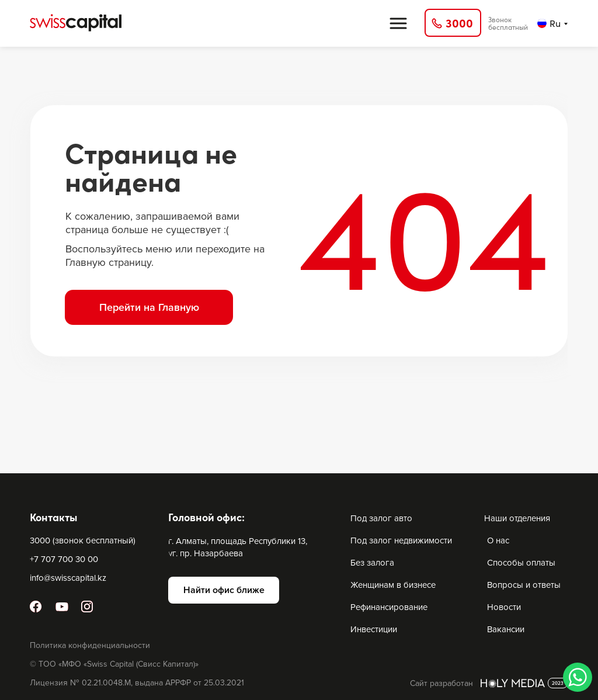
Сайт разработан (441, 683)
